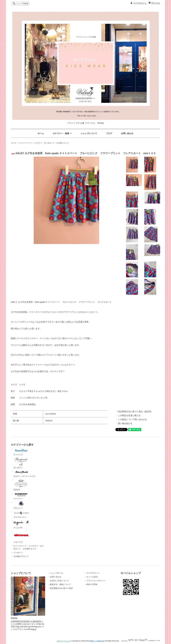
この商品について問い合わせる (132, 419)
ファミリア (21, 452)
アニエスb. (21, 524)
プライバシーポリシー (96, 581)
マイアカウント (140, 3)
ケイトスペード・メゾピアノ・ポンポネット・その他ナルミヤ (44, 143)
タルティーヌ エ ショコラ (24, 474)
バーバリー (21, 496)
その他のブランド (21, 556)
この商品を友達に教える (129, 415)
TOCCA (21, 485)
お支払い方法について (59, 581)
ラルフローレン (21, 514)
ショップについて (89, 133)
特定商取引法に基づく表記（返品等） (135, 412)
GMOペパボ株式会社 (97, 641)
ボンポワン (21, 463)
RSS (88, 584)
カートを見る (92, 577)
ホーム (41, 133)
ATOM (95, 584)
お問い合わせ (127, 133)
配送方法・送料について (60, 584)
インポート (18, 553)
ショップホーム (57, 573)
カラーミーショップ (64, 641)
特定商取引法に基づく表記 (61, 588)
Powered (141, 641)
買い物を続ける (125, 423)
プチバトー (21, 505)
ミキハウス (21, 537)
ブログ (109, 133)
